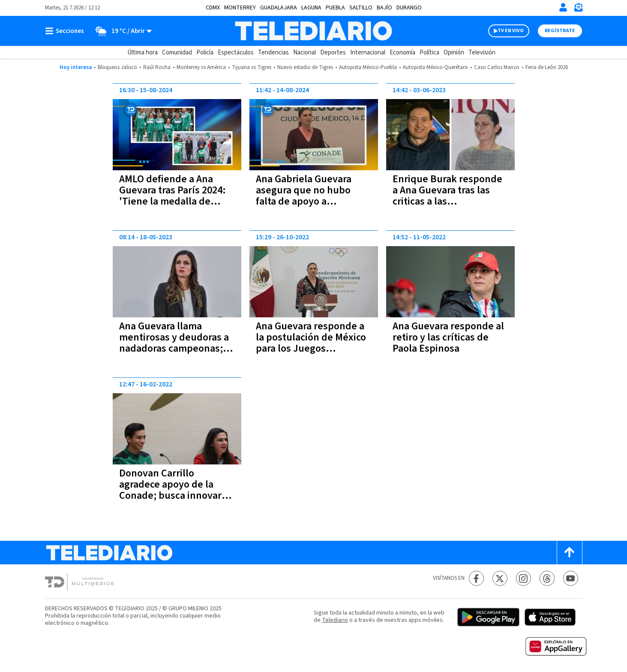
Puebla (335, 8)
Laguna (311, 8)
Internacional (368, 53)
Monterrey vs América (201, 67)
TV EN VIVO (511, 31)
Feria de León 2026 (547, 67)
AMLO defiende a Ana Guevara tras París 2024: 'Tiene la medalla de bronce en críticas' (172, 196)
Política (429, 53)
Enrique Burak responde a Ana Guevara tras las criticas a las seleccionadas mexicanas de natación (449, 201)
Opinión (454, 53)
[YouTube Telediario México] (571, 578)
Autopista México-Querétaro (435, 67)
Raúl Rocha (157, 67)
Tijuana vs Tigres (252, 67)
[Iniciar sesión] (563, 7)
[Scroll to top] (570, 553)
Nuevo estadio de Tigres (305, 67)
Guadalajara (279, 8)
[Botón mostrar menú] (66, 31)
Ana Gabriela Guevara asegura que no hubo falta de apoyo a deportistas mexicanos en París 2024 (313, 201)
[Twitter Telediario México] (500, 578)
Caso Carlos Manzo (497, 67)
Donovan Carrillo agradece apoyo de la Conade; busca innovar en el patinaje (170, 490)
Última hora (142, 53)
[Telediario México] (313, 31)
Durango (409, 8)
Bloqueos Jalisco (117, 67)
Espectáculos (236, 53)
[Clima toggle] (121, 31)
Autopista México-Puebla (368, 67)
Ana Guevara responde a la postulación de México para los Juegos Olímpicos (311, 343)
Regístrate (560, 31)
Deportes (333, 53)
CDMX (213, 8)
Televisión (482, 53)
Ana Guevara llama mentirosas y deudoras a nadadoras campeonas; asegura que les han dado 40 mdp (177, 348)
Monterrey (240, 8)
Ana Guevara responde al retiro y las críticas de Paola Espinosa (448, 337)
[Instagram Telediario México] (523, 578)
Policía (205, 53)
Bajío (384, 8)
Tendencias (273, 53)
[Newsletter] (578, 9)
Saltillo (361, 8)
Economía (402, 53)
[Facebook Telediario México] (476, 578)
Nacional (304, 53)
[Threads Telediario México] (547, 578)
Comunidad (177, 53)
